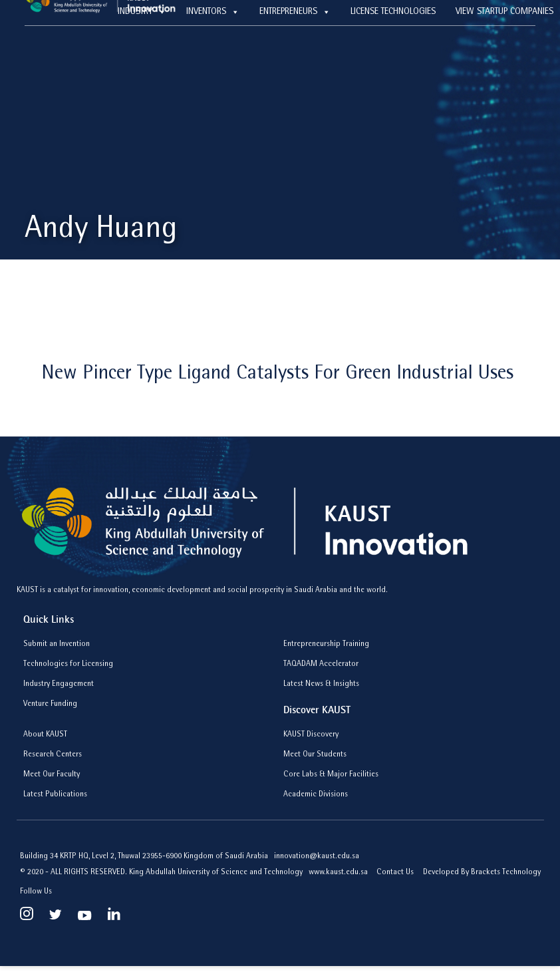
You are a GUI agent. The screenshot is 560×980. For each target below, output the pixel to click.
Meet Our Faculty (52, 775)
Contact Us (395, 873)
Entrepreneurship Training (326, 645)
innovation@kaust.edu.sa (317, 857)
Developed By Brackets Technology (482, 873)
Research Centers (53, 755)
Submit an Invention (57, 645)
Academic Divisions (316, 795)
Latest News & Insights (321, 685)
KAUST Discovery (311, 735)
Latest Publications (55, 795)
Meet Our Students (315, 755)
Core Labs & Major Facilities (331, 775)
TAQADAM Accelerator (321, 665)
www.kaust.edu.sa (339, 873)
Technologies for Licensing (68, 665)
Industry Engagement (59, 685)
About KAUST (45, 735)
